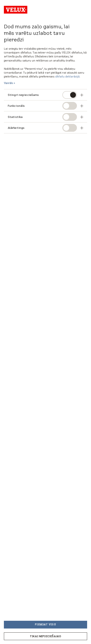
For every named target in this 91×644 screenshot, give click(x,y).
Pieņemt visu (45, 624)
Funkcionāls (16, 106)
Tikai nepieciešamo (46, 636)
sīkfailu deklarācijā (67, 76)
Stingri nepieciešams (23, 95)
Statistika (15, 117)
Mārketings (16, 128)
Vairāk (8, 83)
